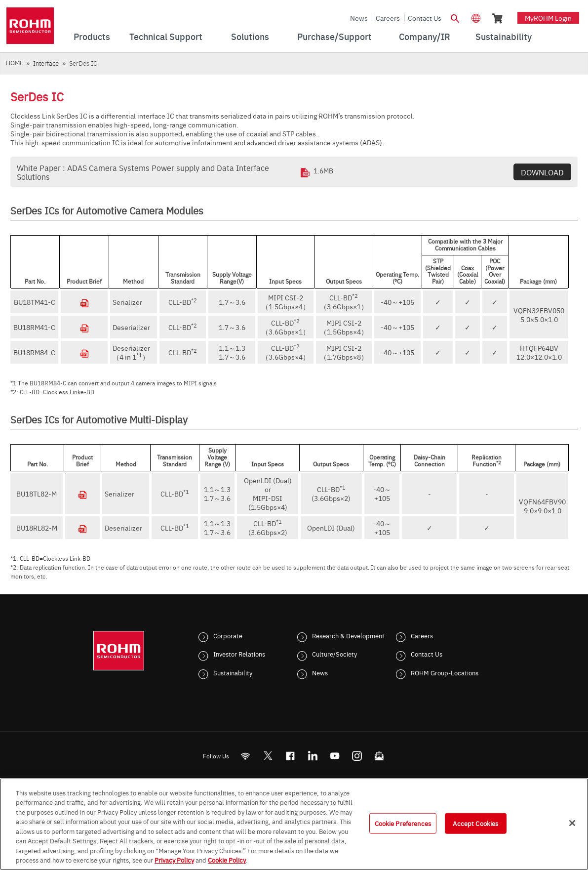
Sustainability (233, 672)
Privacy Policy (174, 860)
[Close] (572, 823)
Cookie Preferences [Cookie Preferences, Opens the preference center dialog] (403, 823)
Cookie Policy (227, 860)
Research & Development (348, 635)
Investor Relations (239, 654)
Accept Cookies (475, 823)
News (359, 18)
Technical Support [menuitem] (166, 36)
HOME (15, 62)
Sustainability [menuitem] (504, 36)
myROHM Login (548, 18)
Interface (46, 63)
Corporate (228, 635)
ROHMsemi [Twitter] (268, 756)
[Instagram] (357, 756)
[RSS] (245, 756)
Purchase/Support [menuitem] (334, 36)
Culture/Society (334, 654)
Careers (388, 18)
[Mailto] (379, 756)
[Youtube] (334, 756)
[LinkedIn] (312, 756)
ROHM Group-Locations (445, 672)
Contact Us (425, 18)
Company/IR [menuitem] (425, 36)
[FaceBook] (290, 756)
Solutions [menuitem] (250, 36)
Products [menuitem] (92, 36)
